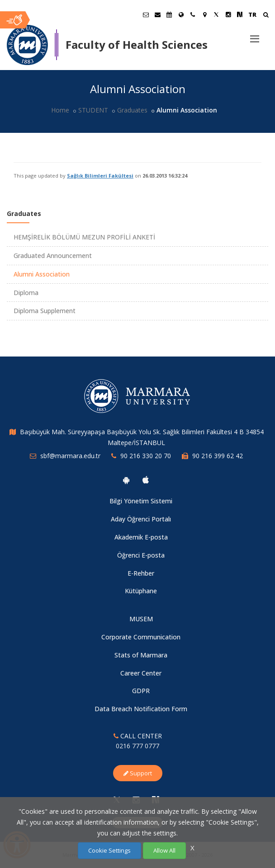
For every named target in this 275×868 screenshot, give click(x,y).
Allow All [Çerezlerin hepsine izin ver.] (164, 850)
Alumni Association (42, 274)
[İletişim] (193, 14)
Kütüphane (141, 591)
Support (138, 773)
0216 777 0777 (137, 746)
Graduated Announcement (53, 256)
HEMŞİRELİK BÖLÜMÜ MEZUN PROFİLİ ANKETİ (84, 237)
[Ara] (266, 16)
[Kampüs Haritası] (204, 14)
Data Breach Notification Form (141, 709)
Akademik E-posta (141, 537)
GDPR (141, 691)
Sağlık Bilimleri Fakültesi (100, 176)
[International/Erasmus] (181, 14)
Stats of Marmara (141, 655)
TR (252, 14)
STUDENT (93, 110)
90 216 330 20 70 (146, 456)
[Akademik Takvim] (169, 14)
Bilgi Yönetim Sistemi (141, 501)
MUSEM (141, 619)
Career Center (141, 673)
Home (60, 110)
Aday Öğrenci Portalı (141, 519)
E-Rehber (141, 573)
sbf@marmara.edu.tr (70, 456)
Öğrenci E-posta (141, 555)
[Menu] (255, 35)
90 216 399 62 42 (218, 456)
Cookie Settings (109, 850)
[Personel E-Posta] (157, 14)
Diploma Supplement (45, 311)
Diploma (26, 293)
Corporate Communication (141, 637)
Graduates (132, 110)
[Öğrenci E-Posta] (146, 14)
